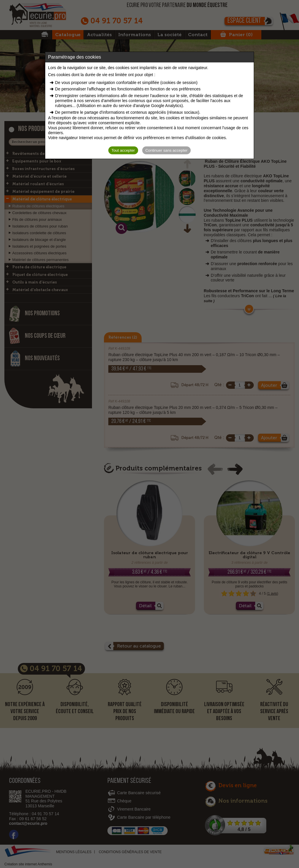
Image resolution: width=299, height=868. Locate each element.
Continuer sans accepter (166, 150)
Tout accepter (123, 150)
